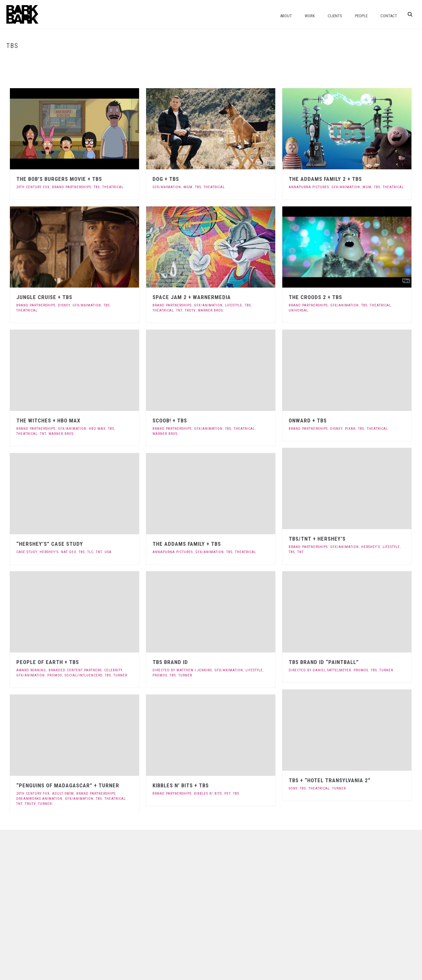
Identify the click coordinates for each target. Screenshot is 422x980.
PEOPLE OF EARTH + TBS (48, 662)
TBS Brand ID (170, 662)
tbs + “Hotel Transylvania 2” (330, 780)
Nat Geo (69, 552)
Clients (335, 16)
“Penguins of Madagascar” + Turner (68, 785)
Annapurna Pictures (309, 187)
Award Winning (31, 670)
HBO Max (97, 429)
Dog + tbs (166, 179)
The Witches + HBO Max (48, 421)
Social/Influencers (83, 675)
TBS (97, 187)
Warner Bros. (211, 310)
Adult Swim (63, 794)
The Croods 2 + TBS (315, 297)
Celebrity (113, 670)
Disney (64, 305)
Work (310, 16)
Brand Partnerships (72, 187)
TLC (90, 552)
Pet (227, 794)
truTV (190, 310)
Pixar (350, 429)
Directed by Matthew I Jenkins (182, 670)
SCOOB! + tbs (170, 421)
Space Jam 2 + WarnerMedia (192, 297)
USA (108, 552)
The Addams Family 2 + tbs (325, 179)
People (361, 16)
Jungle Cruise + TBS (44, 297)
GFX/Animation (167, 187)
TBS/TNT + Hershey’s (317, 539)
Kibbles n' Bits (208, 794)
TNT (179, 310)
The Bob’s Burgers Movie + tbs (59, 179)
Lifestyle (234, 305)
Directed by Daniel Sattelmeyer (320, 670)
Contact (389, 16)
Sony (293, 788)
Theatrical (113, 187)
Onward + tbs (308, 421)
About (286, 16)
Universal (298, 310)
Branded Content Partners (75, 670)
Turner (120, 675)
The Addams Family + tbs (187, 544)
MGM (188, 187)
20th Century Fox (33, 187)
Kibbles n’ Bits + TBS (181, 785)
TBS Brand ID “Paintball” (324, 662)
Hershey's (371, 547)
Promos (55, 675)
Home (397, 59)
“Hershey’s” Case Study (50, 544)
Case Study (27, 552)
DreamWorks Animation (39, 799)
